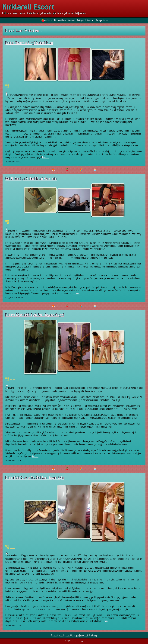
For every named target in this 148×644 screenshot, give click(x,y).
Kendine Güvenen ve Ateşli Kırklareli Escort (29, 43)
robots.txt (84, 635)
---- (13, 86)
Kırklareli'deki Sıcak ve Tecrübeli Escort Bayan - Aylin (35, 478)
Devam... (46, 157)
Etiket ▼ (90, 20)
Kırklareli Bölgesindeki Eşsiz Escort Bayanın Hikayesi (35, 315)
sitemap (94, 635)
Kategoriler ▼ (102, 20)
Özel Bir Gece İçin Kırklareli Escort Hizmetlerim (31, 179)
